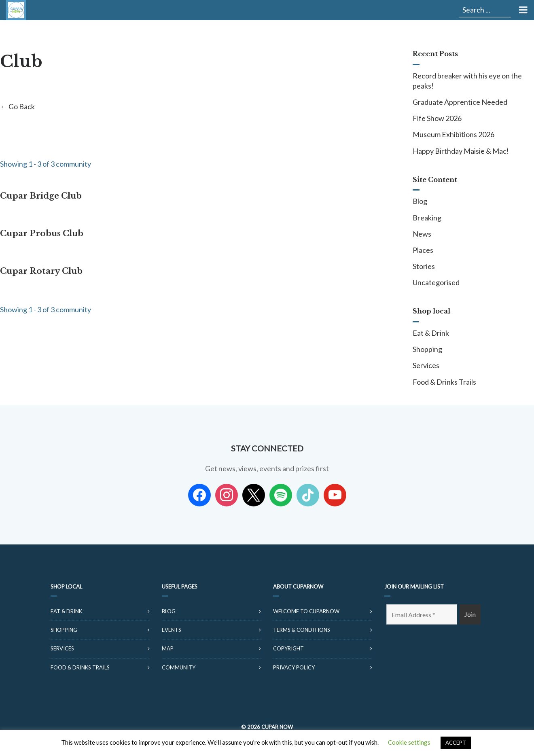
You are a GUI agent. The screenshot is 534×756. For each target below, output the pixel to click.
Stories (424, 266)
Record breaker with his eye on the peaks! (467, 81)
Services (426, 365)
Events (172, 630)
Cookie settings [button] (409, 742)
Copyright (288, 648)
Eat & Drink (431, 333)
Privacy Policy (294, 667)
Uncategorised (436, 282)
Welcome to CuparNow (306, 611)
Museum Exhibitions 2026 (453, 134)
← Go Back (17, 106)
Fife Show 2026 (437, 118)
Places (423, 250)
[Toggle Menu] (522, 10)
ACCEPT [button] (456, 743)
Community (179, 667)
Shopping (427, 349)
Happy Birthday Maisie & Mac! (461, 151)
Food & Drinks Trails (444, 382)
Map (168, 648)
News (422, 234)
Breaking (427, 218)
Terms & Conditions (302, 630)
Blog (420, 201)
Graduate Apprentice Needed (460, 102)
